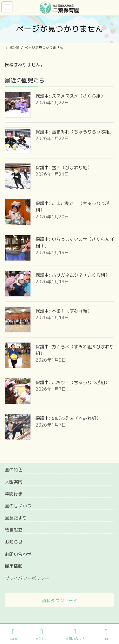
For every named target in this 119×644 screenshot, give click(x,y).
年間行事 (14, 494)
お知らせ (14, 542)
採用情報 (14, 566)
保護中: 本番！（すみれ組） (64, 311)
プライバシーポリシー (27, 578)
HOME (13, 635)
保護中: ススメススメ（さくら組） (70, 96)
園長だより (16, 518)
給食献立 (14, 530)
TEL (106, 635)
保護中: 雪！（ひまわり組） (64, 167)
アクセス (42, 635)
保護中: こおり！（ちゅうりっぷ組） (73, 382)
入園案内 (14, 482)
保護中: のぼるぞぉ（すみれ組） (68, 418)
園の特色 (14, 470)
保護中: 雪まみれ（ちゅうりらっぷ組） (75, 132)
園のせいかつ (18, 506)
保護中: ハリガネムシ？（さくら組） (73, 275)
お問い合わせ (18, 554)
